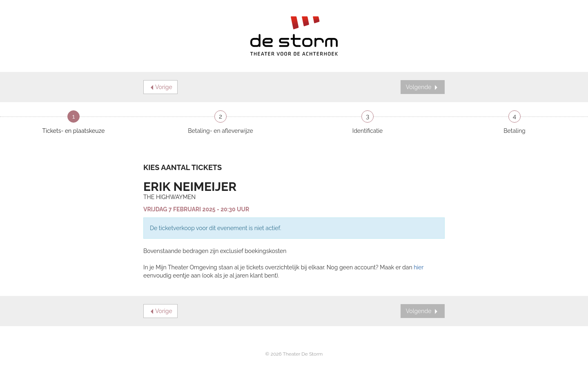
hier (419, 267)
